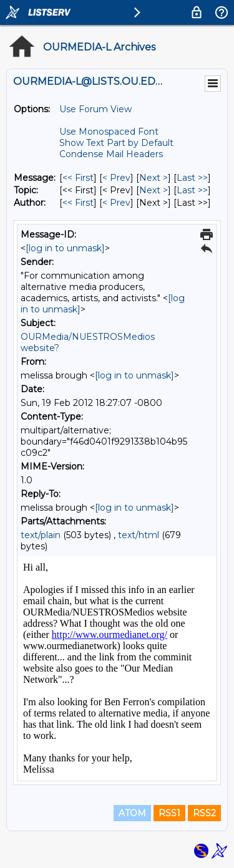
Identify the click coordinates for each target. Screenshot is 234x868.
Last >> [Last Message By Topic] (192, 190)
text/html (139, 535)
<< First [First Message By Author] (78, 203)
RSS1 (169, 813)
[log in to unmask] (65, 248)
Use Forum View (95, 109)
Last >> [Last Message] (192, 178)
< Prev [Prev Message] (116, 178)
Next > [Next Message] (154, 178)
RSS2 (204, 813)
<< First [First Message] (78, 178)
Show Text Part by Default (116, 143)
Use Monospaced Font (109, 132)
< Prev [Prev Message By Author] (116, 203)
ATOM (132, 813)
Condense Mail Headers (111, 154)
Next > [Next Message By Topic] (154, 190)
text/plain (41, 535)
